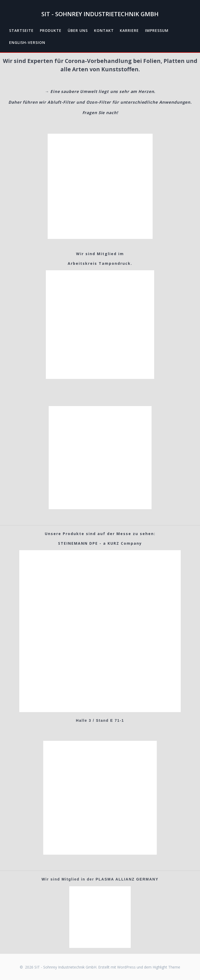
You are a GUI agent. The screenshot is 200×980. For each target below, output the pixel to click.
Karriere (129, 30)
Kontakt (104, 30)
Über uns (78, 30)
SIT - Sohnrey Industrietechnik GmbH (100, 14)
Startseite (21, 30)
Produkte (51, 30)
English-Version (27, 42)
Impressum (157, 30)
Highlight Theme (166, 967)
